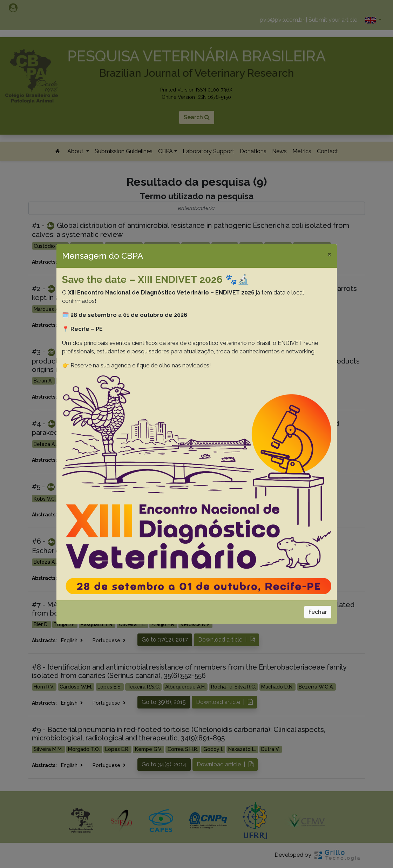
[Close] (329, 254)
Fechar (318, 612)
